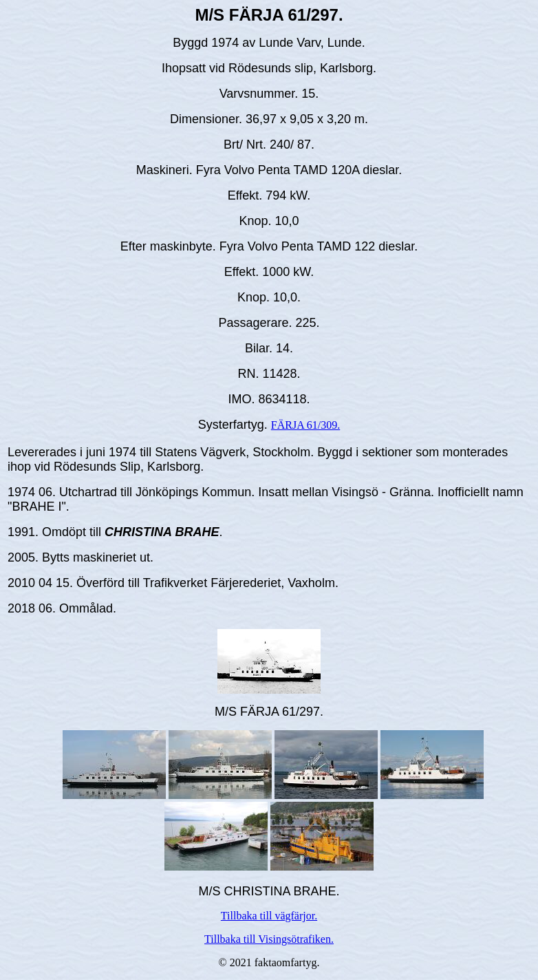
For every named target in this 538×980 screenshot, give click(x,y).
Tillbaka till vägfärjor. (269, 916)
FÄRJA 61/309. (305, 425)
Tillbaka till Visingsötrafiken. (269, 939)
